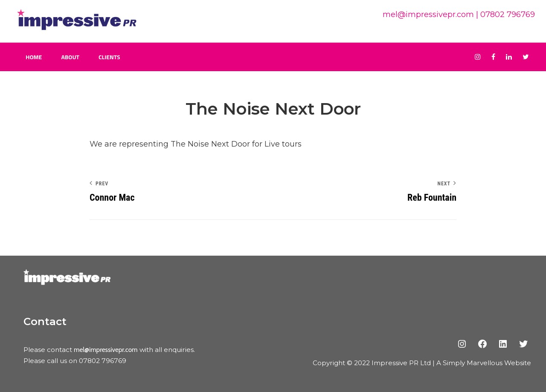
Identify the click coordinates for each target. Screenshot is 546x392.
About (70, 57)
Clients (109, 57)
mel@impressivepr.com (428, 14)
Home (34, 57)
